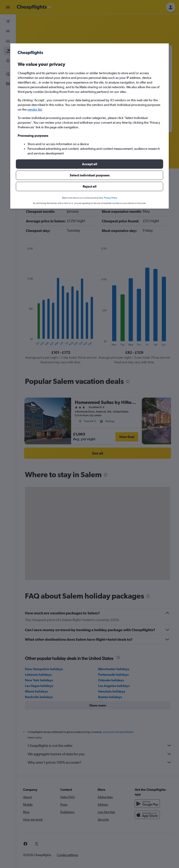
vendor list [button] (34, 109)
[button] (89, 164)
